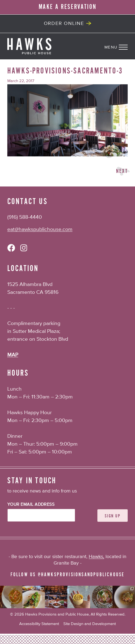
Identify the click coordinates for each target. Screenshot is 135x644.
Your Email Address (31, 505)
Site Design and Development (90, 624)
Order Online (64, 24)
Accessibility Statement (39, 624)
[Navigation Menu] (120, 46)
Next (122, 171)
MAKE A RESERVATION (68, 7)
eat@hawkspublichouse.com (40, 229)
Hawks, (96, 557)
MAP (13, 355)
